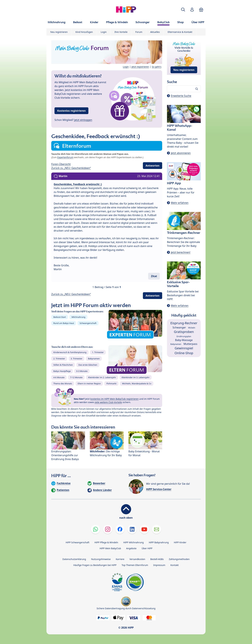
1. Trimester (98, 352)
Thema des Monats (63, 383)
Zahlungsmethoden (179, 559)
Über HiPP (147, 548)
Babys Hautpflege (62, 371)
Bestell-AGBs (157, 559)
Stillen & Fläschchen (63, 365)
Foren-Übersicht (61, 164)
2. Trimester (59, 359)
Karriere (120, 559)
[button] (183, 10)
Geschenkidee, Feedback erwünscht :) (78, 184)
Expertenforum (65, 157)
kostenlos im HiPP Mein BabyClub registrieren (115, 399)
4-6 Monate (59, 377)
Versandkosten (137, 559)
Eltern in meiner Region (89, 383)
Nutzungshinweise (101, 559)
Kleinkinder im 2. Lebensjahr (102, 377)
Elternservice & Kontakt (180, 32)
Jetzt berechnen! (181, 252)
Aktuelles (155, 32)
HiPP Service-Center (159, 489)
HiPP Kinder (180, 542)
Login (104, 32)
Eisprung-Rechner (184, 323)
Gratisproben (184, 332)
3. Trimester (77, 359)
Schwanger (179, 327)
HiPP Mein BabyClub (110, 548)
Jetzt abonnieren (181, 153)
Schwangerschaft (88, 323)
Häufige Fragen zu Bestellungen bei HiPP (95, 565)
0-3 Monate (82, 371)
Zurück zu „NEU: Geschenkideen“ (71, 168)
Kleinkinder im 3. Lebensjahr (136, 377)
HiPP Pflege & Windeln (106, 542)
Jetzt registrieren (140, 67)
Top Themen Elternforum (135, 565)
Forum (139, 32)
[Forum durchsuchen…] (184, 89)
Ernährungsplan (184, 336)
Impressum (159, 565)
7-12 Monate (76, 377)
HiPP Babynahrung (159, 542)
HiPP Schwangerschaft (77, 542)
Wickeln (192, 328)
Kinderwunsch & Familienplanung (70, 352)
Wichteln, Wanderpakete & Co (137, 383)
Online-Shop (184, 353)
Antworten (153, 166)
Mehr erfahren (180, 203)
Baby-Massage (184, 340)
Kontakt (174, 565)
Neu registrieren (59, 32)
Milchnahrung (78, 317)
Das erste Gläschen (88, 365)
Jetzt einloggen (83, 120)
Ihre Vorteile (121, 32)
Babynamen (94, 359)
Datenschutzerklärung (74, 559)
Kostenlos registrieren (71, 111)
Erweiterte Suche (181, 96)
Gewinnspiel (184, 348)
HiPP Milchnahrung (133, 542)
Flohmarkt (111, 383)
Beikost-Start (60, 317)
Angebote (131, 548)
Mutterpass (190, 344)
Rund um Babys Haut (64, 323)
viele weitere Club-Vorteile (108, 402)
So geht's (157, 67)
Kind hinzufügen (84, 32)
